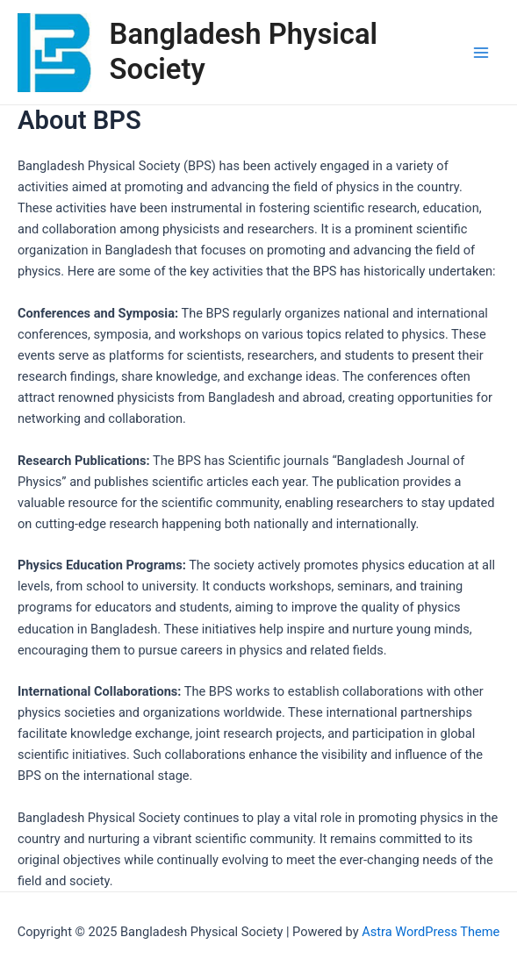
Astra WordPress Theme (431, 932)
